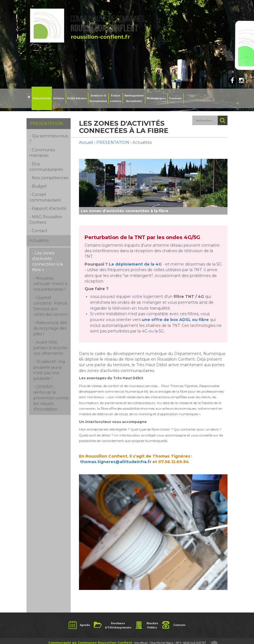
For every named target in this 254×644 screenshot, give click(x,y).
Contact (40, 231)
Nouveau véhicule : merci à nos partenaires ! (50, 284)
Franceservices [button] (116, 98)
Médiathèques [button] (156, 98)
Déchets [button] (59, 98)
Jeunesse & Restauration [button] (98, 98)
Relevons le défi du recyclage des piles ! (50, 328)
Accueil (86, 142)
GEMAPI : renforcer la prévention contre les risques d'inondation (51, 398)
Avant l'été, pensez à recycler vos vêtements (51, 348)
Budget (39, 186)
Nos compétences (50, 178)
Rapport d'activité (49, 208)
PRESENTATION (113, 142)
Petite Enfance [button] (77, 98)
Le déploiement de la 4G (135, 264)
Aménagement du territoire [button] (134, 98)
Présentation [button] (42, 98)
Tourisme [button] (175, 98)
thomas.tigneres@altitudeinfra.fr (116, 462)
